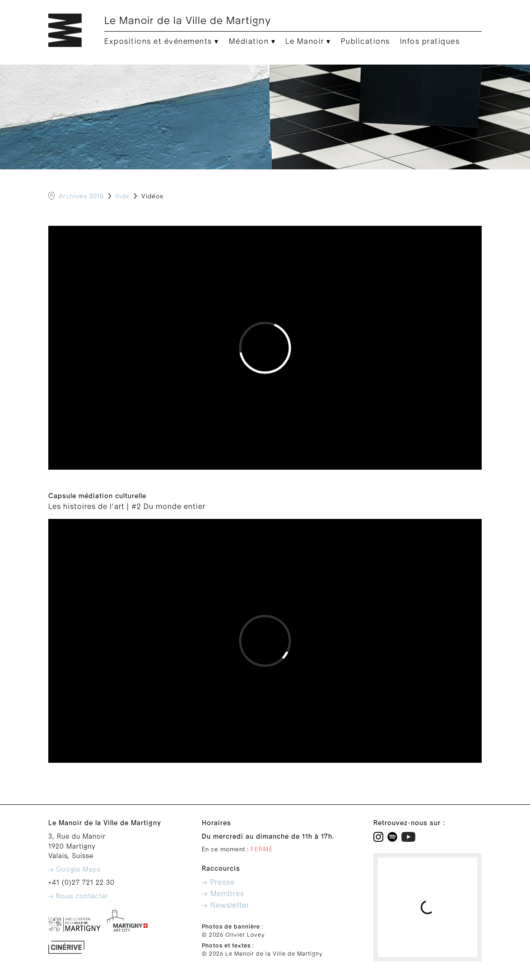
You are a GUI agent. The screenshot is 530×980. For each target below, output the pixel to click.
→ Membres (223, 894)
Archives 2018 (81, 196)
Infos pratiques (430, 42)
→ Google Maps (74, 870)
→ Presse (218, 882)
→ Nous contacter (78, 896)
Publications (365, 42)
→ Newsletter (225, 905)
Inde (123, 196)
